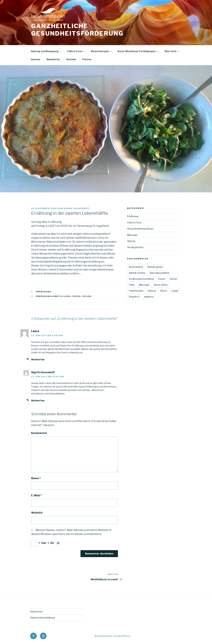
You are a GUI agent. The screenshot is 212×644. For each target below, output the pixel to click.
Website (37, 513)
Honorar (36, 59)
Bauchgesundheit (159, 273)
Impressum (36, 611)
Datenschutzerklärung (43, 618)
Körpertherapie (102, 51)
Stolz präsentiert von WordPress (112, 636)
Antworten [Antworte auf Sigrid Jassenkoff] (38, 400)
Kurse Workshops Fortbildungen (138, 51)
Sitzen (164, 291)
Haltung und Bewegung (46, 51)
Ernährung (44, 292)
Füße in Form (76, 51)
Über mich (172, 51)
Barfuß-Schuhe (137, 273)
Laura (35, 331)
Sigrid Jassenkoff (77, 208)
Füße (132, 285)
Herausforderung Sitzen (140, 229)
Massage (132, 235)
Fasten (173, 279)
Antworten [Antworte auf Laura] (38, 359)
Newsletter (53, 59)
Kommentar (39, 433)
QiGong (131, 241)
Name (36, 478)
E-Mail (36, 495)
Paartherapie (136, 291)
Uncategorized (135, 247)
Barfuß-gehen (155, 267)
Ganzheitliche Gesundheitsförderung (77, 30)
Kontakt (71, 59)
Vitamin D (134, 297)
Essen (77, 296)
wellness (149, 297)
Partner (87, 59)
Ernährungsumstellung (53, 296)
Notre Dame (161, 285)
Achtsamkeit (136, 267)
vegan (87, 296)
